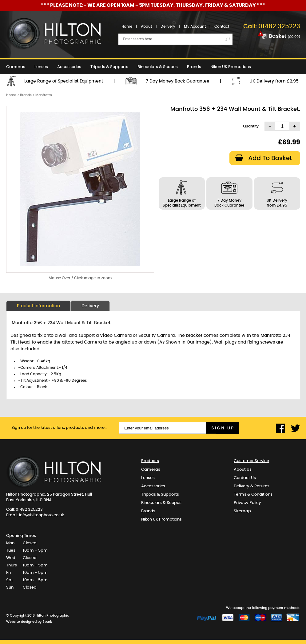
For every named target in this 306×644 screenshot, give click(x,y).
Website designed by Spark (29, 622)
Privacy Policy (247, 503)
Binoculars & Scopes (158, 67)
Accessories (69, 67)
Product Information (38, 306)
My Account (195, 26)
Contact (222, 26)
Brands (194, 67)
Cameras (16, 67)
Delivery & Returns (252, 486)
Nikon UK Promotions (231, 67)
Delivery (168, 26)
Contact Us (245, 478)
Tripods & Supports (109, 67)
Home (127, 26)
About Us (243, 470)
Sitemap (242, 511)
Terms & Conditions (253, 495)
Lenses (41, 67)
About (146, 26)
